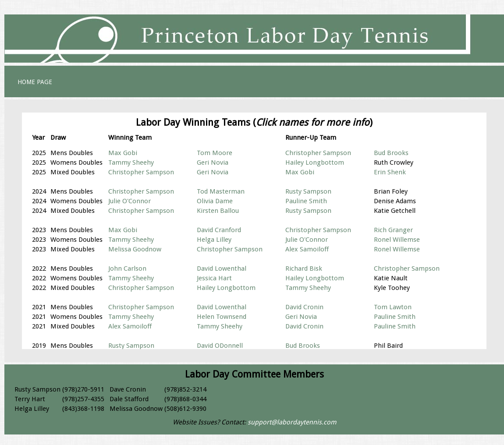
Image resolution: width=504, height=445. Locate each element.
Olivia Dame (215, 201)
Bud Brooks (391, 153)
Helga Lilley (214, 240)
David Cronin (304, 307)
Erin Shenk (390, 172)
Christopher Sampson (318, 153)
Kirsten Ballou (218, 211)
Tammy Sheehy (131, 162)
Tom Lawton (393, 307)
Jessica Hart (214, 278)
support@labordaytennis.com (292, 422)
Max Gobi (123, 153)
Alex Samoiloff (307, 249)
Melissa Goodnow (135, 249)
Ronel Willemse (397, 240)
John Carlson (127, 268)
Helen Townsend (222, 317)
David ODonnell (220, 346)
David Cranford (219, 230)
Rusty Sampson (308, 191)
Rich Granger (393, 230)
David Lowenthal (222, 268)
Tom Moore (215, 153)
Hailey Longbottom (315, 162)
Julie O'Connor (130, 201)
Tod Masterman (221, 191)
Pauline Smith (306, 201)
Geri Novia (213, 162)
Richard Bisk (304, 268)
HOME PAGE (35, 82)
